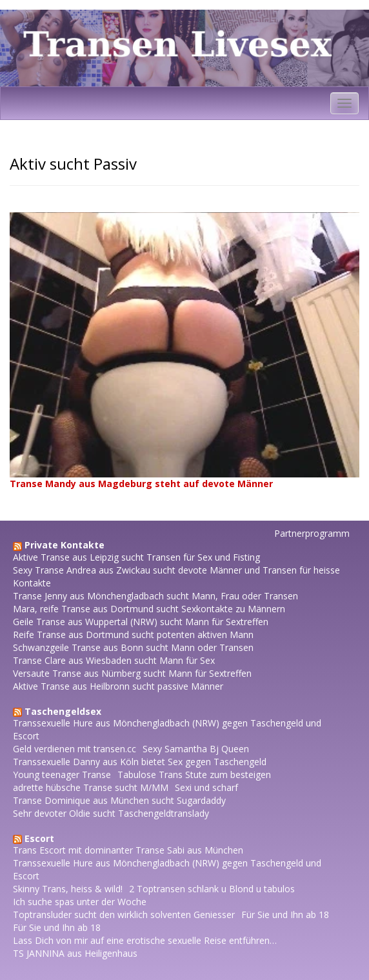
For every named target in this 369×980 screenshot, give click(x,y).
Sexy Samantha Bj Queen (196, 749)
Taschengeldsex (63, 711)
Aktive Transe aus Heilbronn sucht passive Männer (118, 686)
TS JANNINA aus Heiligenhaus (75, 953)
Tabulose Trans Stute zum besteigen (194, 775)
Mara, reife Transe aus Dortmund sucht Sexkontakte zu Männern (149, 609)
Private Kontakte (65, 545)
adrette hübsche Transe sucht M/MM (91, 787)
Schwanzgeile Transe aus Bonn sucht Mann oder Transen (133, 647)
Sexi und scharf (206, 787)
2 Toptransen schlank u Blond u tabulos (212, 889)
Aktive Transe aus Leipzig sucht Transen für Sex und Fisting (136, 557)
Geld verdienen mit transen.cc (75, 749)
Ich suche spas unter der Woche (80, 902)
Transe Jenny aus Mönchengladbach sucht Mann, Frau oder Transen (155, 596)
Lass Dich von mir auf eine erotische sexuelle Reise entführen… (145, 940)
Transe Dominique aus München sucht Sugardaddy (119, 800)
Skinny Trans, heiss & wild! (68, 889)
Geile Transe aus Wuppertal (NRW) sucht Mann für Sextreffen (141, 622)
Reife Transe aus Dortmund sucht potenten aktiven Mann (133, 635)
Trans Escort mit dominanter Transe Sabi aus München (128, 850)
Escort (39, 838)
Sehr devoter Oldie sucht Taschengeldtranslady (111, 813)
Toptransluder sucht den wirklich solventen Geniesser (124, 915)
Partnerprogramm (312, 533)
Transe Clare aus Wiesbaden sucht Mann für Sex (114, 660)
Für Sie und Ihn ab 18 (285, 915)
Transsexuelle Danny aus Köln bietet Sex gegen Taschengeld (140, 762)
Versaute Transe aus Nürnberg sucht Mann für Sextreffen (132, 673)
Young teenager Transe (62, 775)
